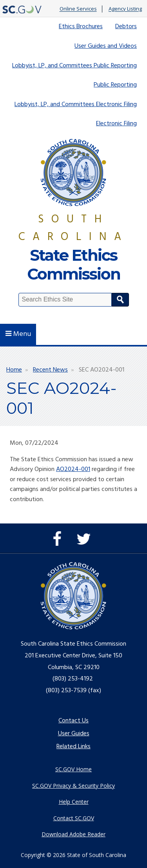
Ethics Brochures (81, 27)
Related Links (73, 747)
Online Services (78, 9)
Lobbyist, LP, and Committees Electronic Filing (76, 105)
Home (14, 370)
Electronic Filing (116, 124)
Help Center (74, 802)
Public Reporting (115, 85)
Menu (18, 334)
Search (120, 300)
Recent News (50, 370)
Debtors (126, 27)
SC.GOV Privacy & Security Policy (73, 786)
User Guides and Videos (106, 46)
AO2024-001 (73, 469)
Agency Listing (125, 9)
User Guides (74, 734)
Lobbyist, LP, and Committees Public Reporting (74, 66)
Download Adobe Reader (73, 834)
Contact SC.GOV (74, 818)
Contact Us (73, 721)
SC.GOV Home (73, 769)
